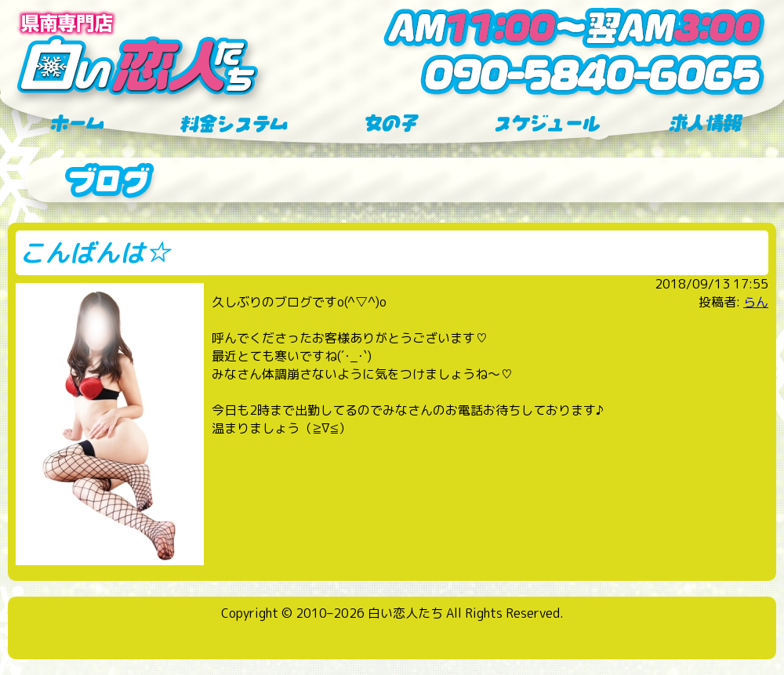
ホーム (78, 124)
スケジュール (549, 124)
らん (756, 302)
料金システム (235, 124)
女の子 (392, 124)
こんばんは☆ (95, 252)
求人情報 (706, 124)
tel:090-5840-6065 (572, 75)
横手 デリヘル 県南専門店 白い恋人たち (137, 55)
